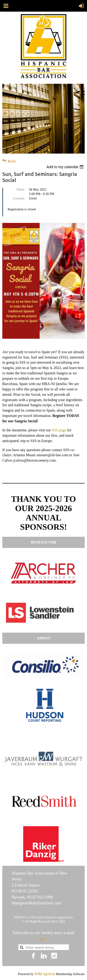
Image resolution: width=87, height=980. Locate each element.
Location (19, 198)
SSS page (59, 430)
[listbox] (66, 167)
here (43, 939)
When (21, 190)
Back (12, 161)
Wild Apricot (45, 974)
